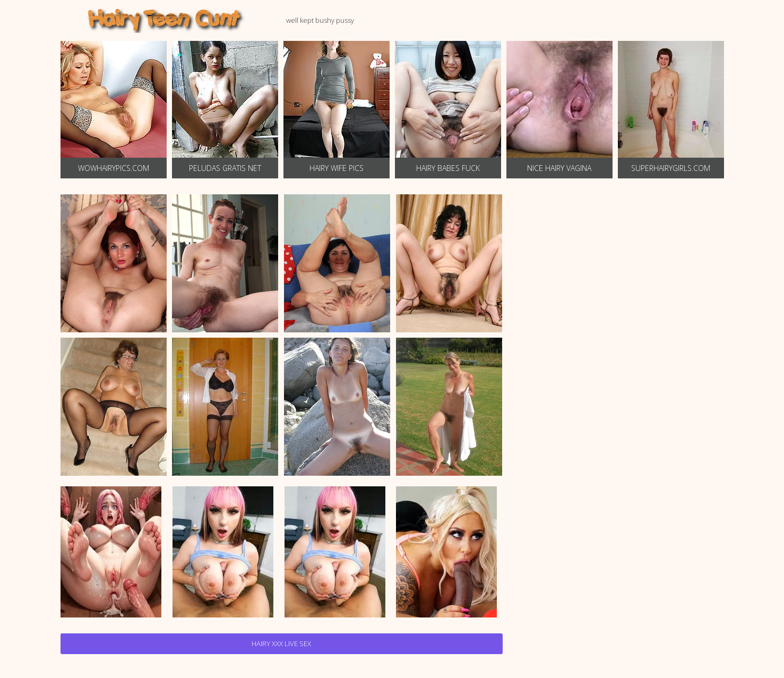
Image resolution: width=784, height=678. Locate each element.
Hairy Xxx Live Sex (281, 643)
